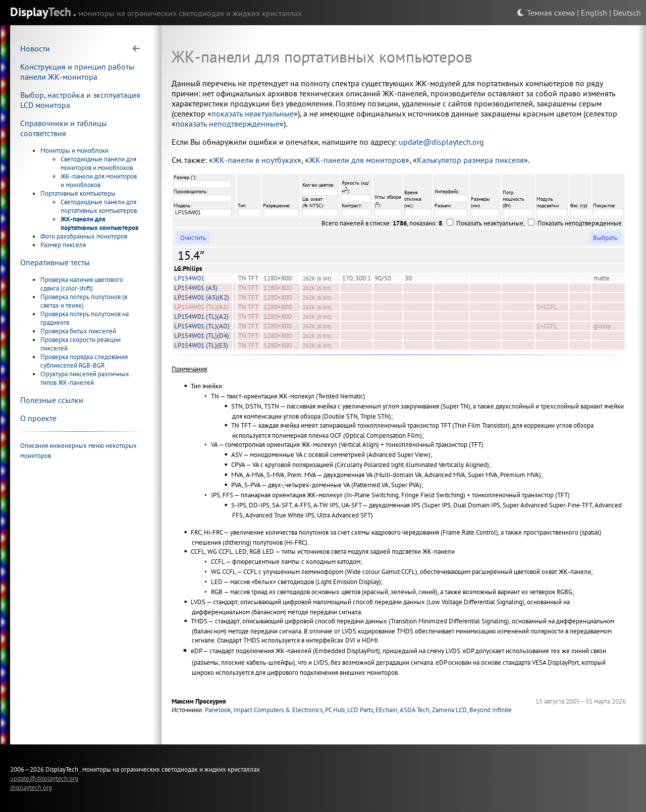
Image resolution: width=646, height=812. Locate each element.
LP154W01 (189, 278)
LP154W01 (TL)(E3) (201, 345)
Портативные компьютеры (78, 193)
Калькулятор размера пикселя (470, 160)
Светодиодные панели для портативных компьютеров (99, 206)
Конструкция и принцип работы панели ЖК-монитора (77, 72)
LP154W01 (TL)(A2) (201, 316)
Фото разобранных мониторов (84, 236)
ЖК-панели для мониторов (357, 160)
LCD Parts (360, 710)
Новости (35, 48)
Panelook (218, 710)
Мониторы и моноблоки (74, 151)
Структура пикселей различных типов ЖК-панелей (85, 378)
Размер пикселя (63, 245)
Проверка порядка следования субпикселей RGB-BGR (84, 361)
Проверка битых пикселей (78, 331)
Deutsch (627, 13)
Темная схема (546, 13)
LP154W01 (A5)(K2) (202, 297)
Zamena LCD (449, 710)
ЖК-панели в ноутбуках (255, 160)
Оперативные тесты (55, 262)
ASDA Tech (415, 710)
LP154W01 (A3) (196, 288)
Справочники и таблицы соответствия (64, 128)
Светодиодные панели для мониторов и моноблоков (98, 163)
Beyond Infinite (491, 710)
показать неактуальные (253, 113)
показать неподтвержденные (228, 124)
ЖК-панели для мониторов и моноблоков (99, 181)
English (594, 13)
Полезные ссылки (52, 400)
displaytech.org (31, 787)
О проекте (38, 418)
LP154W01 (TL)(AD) (202, 326)
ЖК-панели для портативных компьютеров (100, 223)
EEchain (386, 710)
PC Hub (335, 710)
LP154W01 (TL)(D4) (202, 336)
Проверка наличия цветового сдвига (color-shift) (82, 284)
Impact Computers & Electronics (278, 710)
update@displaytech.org (441, 142)
